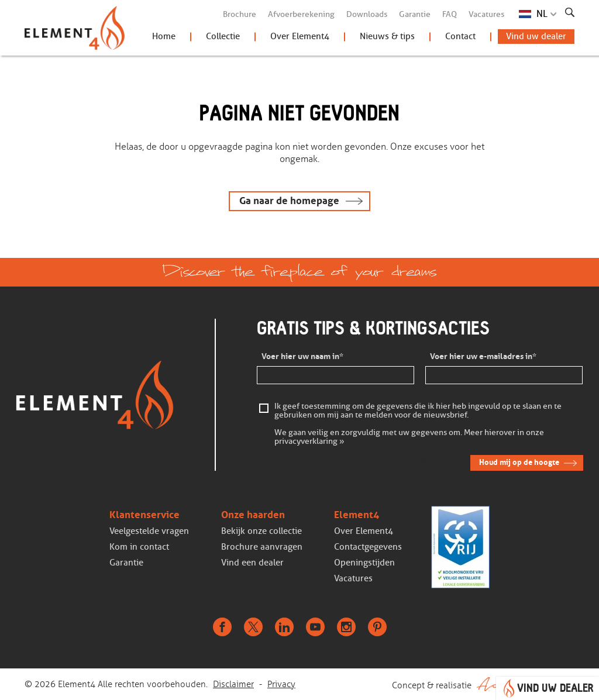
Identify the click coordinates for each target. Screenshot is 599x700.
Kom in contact (139, 547)
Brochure (240, 14)
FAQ (450, 14)
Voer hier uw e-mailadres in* (483, 356)
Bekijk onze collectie (261, 531)
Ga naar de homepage (289, 201)
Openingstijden (364, 563)
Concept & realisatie (483, 684)
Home (164, 36)
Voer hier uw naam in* (302, 356)
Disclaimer (233, 684)
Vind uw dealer (536, 36)
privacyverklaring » (309, 442)
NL (542, 14)
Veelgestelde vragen (149, 531)
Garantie (415, 14)
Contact (460, 36)
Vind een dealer (252, 563)
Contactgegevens (368, 547)
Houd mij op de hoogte (519, 462)
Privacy (281, 684)
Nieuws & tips (387, 36)
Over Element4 (300, 36)
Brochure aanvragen (262, 547)
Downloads (367, 14)
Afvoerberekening (301, 14)
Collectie (223, 36)
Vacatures (486, 14)
